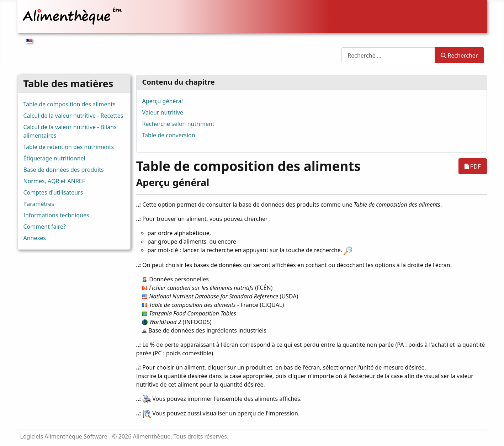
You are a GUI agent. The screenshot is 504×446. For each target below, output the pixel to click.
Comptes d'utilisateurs (53, 192)
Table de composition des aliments (70, 104)
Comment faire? (45, 227)
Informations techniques (56, 215)
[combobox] (388, 55)
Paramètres (39, 204)
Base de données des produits (64, 170)
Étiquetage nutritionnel (54, 158)
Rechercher (357, 43)
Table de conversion (169, 135)
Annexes (35, 238)
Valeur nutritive (163, 112)
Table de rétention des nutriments (69, 147)
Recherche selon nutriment (178, 124)
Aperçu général (163, 101)
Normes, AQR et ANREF (54, 181)
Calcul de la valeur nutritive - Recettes (73, 116)
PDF (473, 166)
